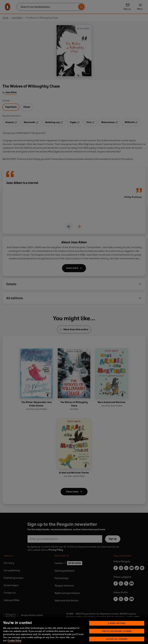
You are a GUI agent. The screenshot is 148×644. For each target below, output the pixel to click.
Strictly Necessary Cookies (117, 639)
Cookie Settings (117, 631)
